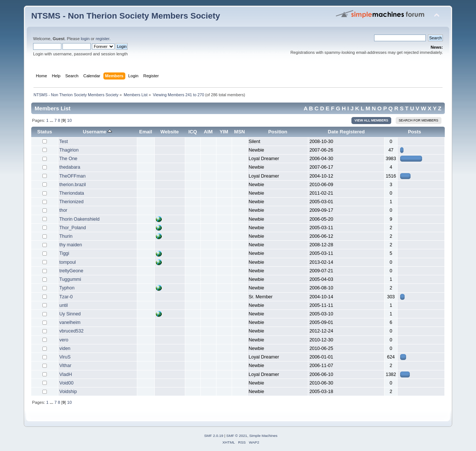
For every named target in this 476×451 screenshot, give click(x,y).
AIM (208, 132)
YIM (224, 132)
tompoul (68, 262)
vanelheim (70, 322)
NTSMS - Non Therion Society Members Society (126, 16)
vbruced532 (72, 331)
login (85, 39)
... (52, 120)
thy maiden (71, 245)
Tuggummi (70, 279)
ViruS (65, 357)
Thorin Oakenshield (80, 219)
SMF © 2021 (237, 436)
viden (65, 348)
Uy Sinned (70, 314)
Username (98, 132)
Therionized (72, 202)
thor (64, 210)
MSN (240, 132)
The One (69, 159)
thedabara (70, 167)
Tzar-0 (66, 297)
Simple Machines (263, 436)
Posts (415, 132)
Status (45, 132)
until (64, 305)
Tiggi (65, 253)
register (102, 39)
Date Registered (346, 132)
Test (64, 142)
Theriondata (72, 193)
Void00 (67, 383)
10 (69, 120)
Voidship (68, 392)
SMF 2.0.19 (214, 436)
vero (64, 340)
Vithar (65, 366)
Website (170, 132)
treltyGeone (71, 271)
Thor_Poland (73, 228)
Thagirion (69, 150)
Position (278, 132)
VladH (66, 374)
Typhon (67, 288)
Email (146, 132)
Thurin (66, 236)
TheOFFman (73, 176)
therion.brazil (73, 185)
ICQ (192, 132)
